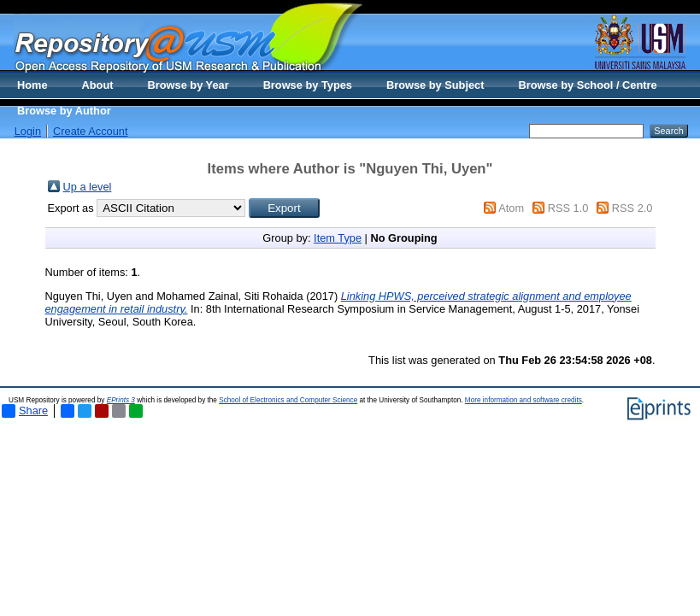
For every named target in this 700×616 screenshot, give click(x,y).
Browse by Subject (435, 85)
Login (28, 131)
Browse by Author (64, 111)
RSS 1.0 (568, 208)
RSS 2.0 (632, 208)
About (98, 85)
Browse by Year (188, 85)
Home (32, 85)
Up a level (88, 187)
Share (25, 411)
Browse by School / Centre (587, 85)
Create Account (91, 131)
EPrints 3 (121, 400)
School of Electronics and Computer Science (288, 400)
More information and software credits (524, 400)
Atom (511, 208)
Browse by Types (308, 85)
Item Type (338, 238)
